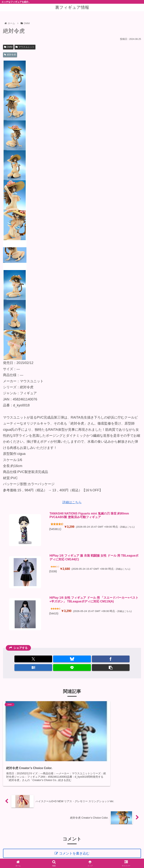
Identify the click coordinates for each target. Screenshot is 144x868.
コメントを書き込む (75, 832)
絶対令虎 (10, 55)
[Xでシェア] (33, 659)
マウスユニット (25, 47)
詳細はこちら (72, 502)
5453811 (56, 531)
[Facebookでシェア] (111, 659)
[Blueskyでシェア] (72, 659)
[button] (111, 668)
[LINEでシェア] (72, 668)
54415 (54, 615)
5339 (53, 573)
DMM (8, 47)
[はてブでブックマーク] (33, 668)
